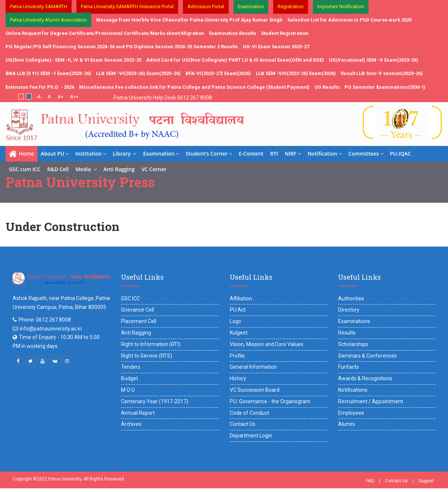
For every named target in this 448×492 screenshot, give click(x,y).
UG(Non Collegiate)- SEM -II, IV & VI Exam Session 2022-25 (73, 60)
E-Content (251, 154)
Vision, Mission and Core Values (266, 344)
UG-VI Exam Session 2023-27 (276, 47)
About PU (55, 154)
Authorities (351, 299)
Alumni (346, 424)
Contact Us (243, 424)
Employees (351, 413)
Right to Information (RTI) (151, 344)
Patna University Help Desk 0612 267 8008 (163, 98)
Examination (161, 154)
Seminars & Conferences (367, 356)
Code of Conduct (249, 413)
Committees (366, 154)
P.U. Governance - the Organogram (270, 401)
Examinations (354, 321)
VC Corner (154, 169)
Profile (237, 356)
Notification (325, 154)
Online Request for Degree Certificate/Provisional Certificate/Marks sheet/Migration (105, 33)
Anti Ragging (119, 169)
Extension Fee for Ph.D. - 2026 (40, 87)
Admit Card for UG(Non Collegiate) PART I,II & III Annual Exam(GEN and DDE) (235, 60)
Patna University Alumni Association (48, 20)
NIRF (293, 154)
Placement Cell (139, 321)
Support (426, 481)
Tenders (131, 367)
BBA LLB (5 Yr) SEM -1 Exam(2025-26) (48, 73)
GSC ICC (130, 299)
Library (125, 154)
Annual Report (138, 413)
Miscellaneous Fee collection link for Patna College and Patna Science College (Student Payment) (194, 87)
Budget (130, 378)
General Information (253, 367)
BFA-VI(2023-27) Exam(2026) (218, 73)
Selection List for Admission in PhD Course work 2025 (349, 20)
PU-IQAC (401, 154)
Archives (131, 424)
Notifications (353, 390)
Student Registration (285, 33)
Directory (349, 310)
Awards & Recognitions (365, 378)
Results (347, 333)
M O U (128, 390)
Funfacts (349, 367)
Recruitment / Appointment (371, 401)
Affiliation (241, 299)
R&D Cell (58, 169)
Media (86, 169)
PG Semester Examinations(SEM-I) (385, 87)
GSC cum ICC (25, 169)
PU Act (238, 310)
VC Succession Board (255, 390)
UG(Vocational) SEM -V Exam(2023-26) (374, 60)
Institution (91, 154)
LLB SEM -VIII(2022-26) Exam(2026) (296, 73)
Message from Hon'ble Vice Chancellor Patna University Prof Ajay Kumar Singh (189, 20)
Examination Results (233, 33)
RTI (274, 154)
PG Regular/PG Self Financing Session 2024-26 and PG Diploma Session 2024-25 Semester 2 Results (122, 47)
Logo (236, 321)
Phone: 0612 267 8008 (45, 320)
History (238, 378)
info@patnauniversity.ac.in (51, 329)
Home (22, 154)
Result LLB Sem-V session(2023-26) (382, 73)
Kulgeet (239, 333)
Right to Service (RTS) (147, 356)
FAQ (370, 481)
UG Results (327, 87)
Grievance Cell (138, 310)
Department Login (251, 436)
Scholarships (353, 344)
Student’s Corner (209, 154)
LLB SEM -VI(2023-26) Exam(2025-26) (138, 73)
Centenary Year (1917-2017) (155, 401)
